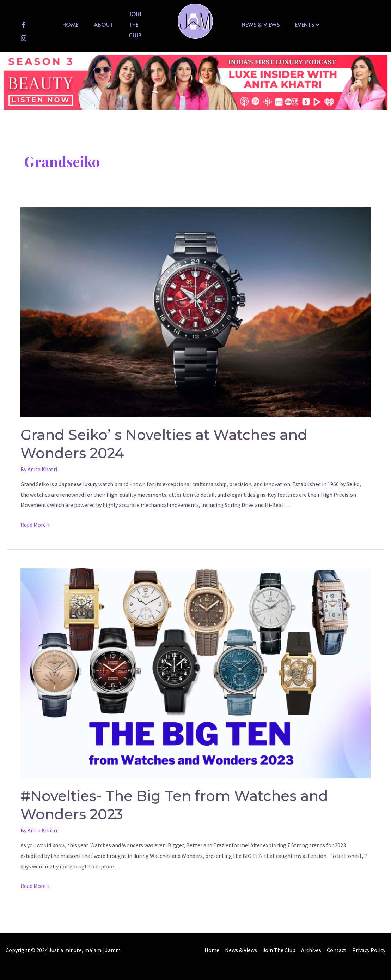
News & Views (261, 24)
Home (70, 24)
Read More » (35, 525)
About (103, 24)
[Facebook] (24, 24)
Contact (373, 950)
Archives (347, 950)
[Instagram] (24, 38)
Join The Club (135, 24)
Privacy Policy (369, 960)
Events (307, 24)
